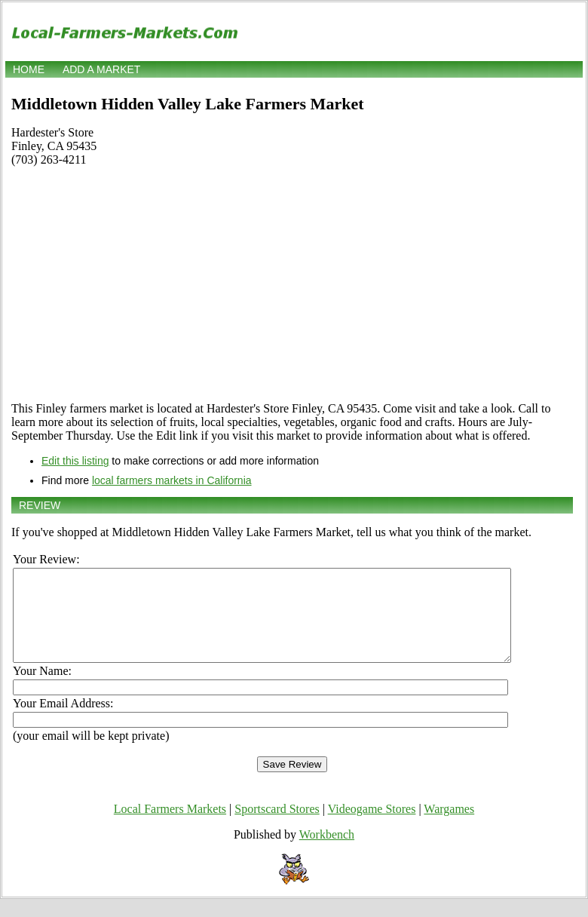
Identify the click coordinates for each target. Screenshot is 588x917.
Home (29, 69)
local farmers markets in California (172, 480)
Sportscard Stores (277, 827)
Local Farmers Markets (170, 827)
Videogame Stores (372, 827)
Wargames (449, 827)
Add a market (101, 69)
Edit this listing (75, 461)
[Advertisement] (292, 284)
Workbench (327, 853)
